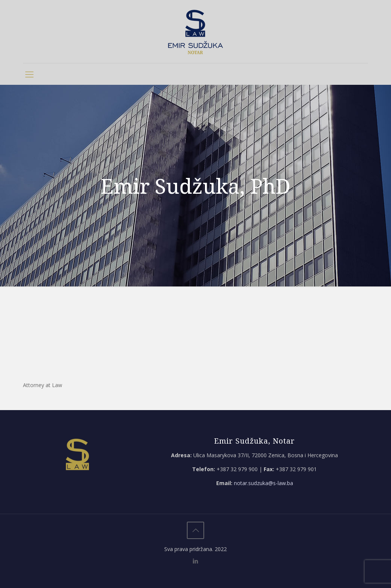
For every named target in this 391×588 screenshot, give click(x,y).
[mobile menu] (29, 74)
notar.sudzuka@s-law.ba (263, 483)
